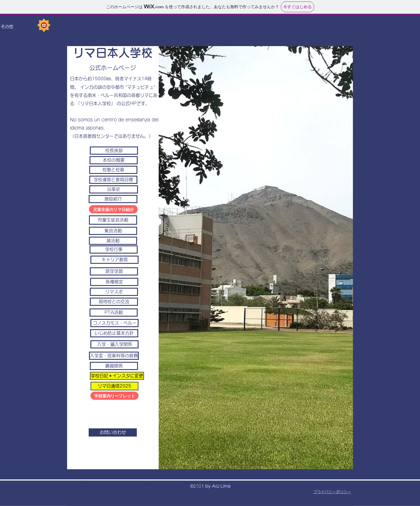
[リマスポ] (114, 292)
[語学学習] (114, 271)
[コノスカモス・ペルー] (114, 323)
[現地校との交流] (114, 302)
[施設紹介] (113, 199)
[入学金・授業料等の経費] (114, 356)
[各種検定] (114, 282)
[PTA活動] (114, 313)
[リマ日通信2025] (114, 386)
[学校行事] (114, 249)
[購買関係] (114, 366)
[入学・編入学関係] (114, 344)
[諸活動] (113, 241)
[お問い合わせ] (113, 432)
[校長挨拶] (114, 151)
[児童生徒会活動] (113, 220)
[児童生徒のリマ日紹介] (113, 209)
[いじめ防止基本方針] (114, 333)
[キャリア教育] (114, 260)
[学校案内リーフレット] (114, 396)
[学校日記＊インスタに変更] (117, 376)
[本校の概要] (114, 160)
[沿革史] (114, 189)
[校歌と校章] (113, 170)
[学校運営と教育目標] (113, 180)
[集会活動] (113, 231)
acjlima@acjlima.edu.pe (77, 398)
